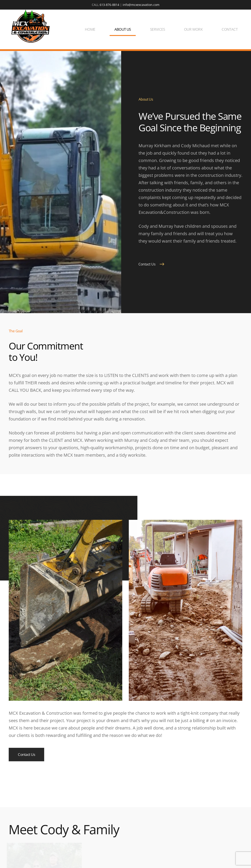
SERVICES (157, 29)
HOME (90, 29)
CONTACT (230, 29)
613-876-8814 (109, 5)
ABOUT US (123, 29)
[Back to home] (30, 26)
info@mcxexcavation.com (141, 5)
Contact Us (146, 264)
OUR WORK (193, 29)
